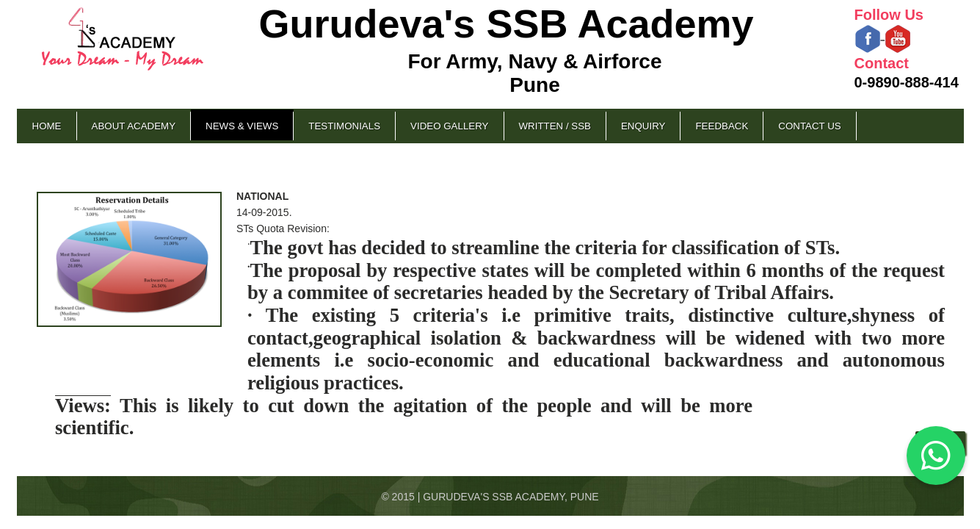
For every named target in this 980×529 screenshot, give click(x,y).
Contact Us (809, 126)
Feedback (722, 126)
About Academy (134, 126)
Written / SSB (555, 126)
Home (47, 126)
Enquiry (643, 126)
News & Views (242, 126)
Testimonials (344, 126)
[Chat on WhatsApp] (936, 456)
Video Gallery (449, 126)
